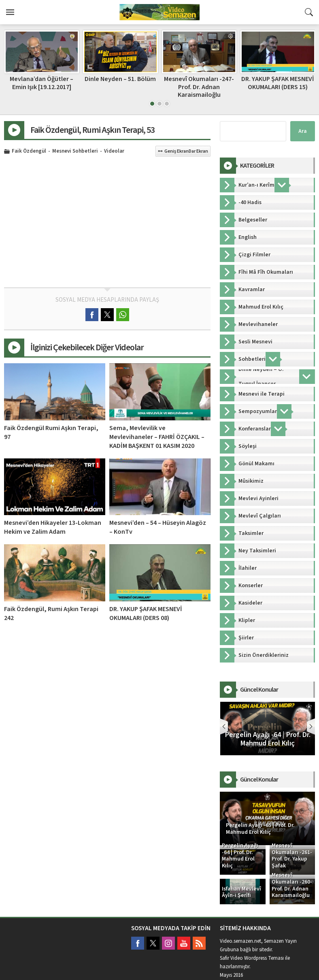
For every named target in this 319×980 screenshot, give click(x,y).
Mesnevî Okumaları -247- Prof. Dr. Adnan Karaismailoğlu (278, 87)
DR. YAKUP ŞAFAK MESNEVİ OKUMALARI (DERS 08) (146, 614)
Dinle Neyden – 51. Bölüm (199, 79)
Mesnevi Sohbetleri (75, 151)
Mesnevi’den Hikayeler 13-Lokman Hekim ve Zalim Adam (53, 527)
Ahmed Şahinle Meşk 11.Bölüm (41, 83)
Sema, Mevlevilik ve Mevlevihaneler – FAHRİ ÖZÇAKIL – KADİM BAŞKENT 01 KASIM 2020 (157, 437)
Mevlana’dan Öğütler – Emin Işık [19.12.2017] (120, 83)
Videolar (114, 151)
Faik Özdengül (29, 151)
